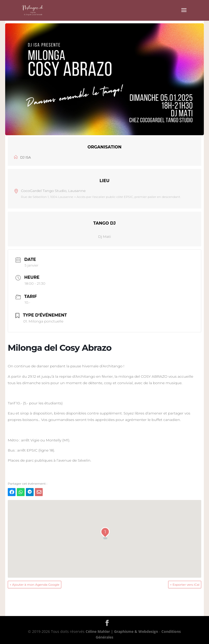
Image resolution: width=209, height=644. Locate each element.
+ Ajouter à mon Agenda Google (35, 585)
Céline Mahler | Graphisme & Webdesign (122, 631)
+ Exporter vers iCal (185, 585)
